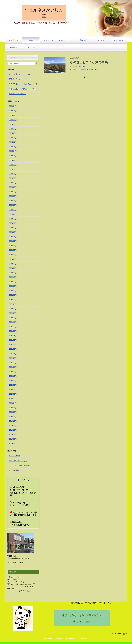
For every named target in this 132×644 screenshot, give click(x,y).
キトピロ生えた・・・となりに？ (22, 74)
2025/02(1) (13, 160)
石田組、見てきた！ (17, 79)
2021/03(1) (13, 358)
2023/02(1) (13, 264)
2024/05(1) (13, 196)
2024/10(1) (13, 178)
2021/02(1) (13, 363)
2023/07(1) (13, 241)
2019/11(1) (13, 426)
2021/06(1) (13, 344)
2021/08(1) (13, 336)
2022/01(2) (13, 318)
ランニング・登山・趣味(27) (20, 466)
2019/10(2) (13, 430)
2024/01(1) (13, 214)
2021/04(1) (13, 354)
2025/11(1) (13, 124)
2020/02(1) (13, 412)
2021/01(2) (13, 367)
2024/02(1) (13, 210)
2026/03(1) (13, 111)
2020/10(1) (13, 376)
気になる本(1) (14, 470)
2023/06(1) (13, 246)
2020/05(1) (13, 398)
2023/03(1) (13, 259)
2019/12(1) (13, 421)
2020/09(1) (13, 381)
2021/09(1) (13, 331)
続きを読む (93, 70)
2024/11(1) (13, 174)
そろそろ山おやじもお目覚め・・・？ (23, 84)
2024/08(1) (13, 187)
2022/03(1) (13, 309)
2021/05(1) (13, 349)
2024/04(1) (13, 201)
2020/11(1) (13, 372)
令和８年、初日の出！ (17, 94)
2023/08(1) (13, 237)
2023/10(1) (13, 228)
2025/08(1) (13, 138)
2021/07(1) (13, 340)
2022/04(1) (13, 304)
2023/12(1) (13, 219)
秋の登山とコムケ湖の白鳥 (89, 62)
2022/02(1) (13, 313)
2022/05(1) (13, 300)
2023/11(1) (13, 223)
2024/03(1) (13, 205)
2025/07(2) (13, 142)
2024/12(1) (13, 169)
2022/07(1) (13, 291)
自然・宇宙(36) (15, 456)
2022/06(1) (13, 295)
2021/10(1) (13, 327)
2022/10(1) (13, 277)
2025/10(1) (13, 129)
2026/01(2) (13, 120)
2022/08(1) (13, 286)
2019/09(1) (13, 434)
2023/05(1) (13, 250)
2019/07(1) (13, 443)
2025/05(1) (13, 147)
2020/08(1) (13, 385)
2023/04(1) (13, 255)
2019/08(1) (13, 439)
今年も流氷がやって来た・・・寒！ (22, 89)
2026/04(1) (13, 106)
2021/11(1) (13, 322)
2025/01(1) (13, 165)
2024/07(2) (13, 192)
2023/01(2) (13, 268)
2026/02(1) (13, 115)
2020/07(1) (13, 389)
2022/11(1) (13, 273)
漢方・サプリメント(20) (18, 461)
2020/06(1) (13, 394)
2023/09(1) (13, 232)
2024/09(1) (13, 183)
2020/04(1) (13, 403)
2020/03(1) (13, 408)
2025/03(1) (13, 156)
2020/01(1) (13, 417)
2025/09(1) (13, 133)
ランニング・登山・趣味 (78, 67)
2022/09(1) (13, 282)
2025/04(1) (13, 151)
